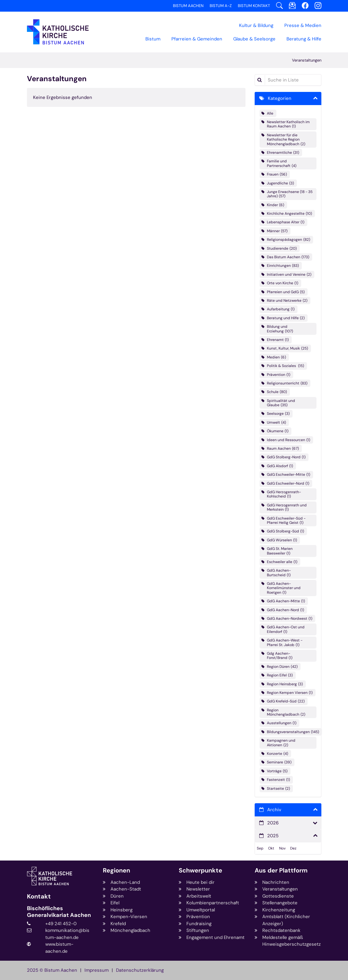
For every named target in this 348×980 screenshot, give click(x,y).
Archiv (274, 810)
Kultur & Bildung (256, 25)
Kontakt (39, 897)
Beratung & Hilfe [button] (304, 39)
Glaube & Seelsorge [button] (254, 39)
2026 (273, 823)
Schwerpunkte (200, 870)
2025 (273, 836)
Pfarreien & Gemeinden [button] (197, 39)
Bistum (153, 39)
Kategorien (280, 98)
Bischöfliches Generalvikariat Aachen (59, 912)
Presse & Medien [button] (303, 25)
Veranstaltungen (307, 60)
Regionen (116, 870)
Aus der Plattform (281, 870)
